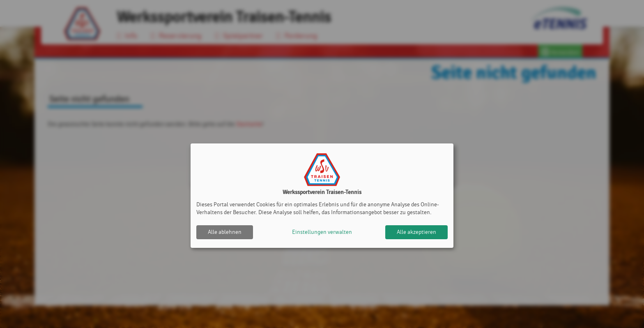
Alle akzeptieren (416, 232)
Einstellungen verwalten (322, 232)
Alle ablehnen (225, 232)
